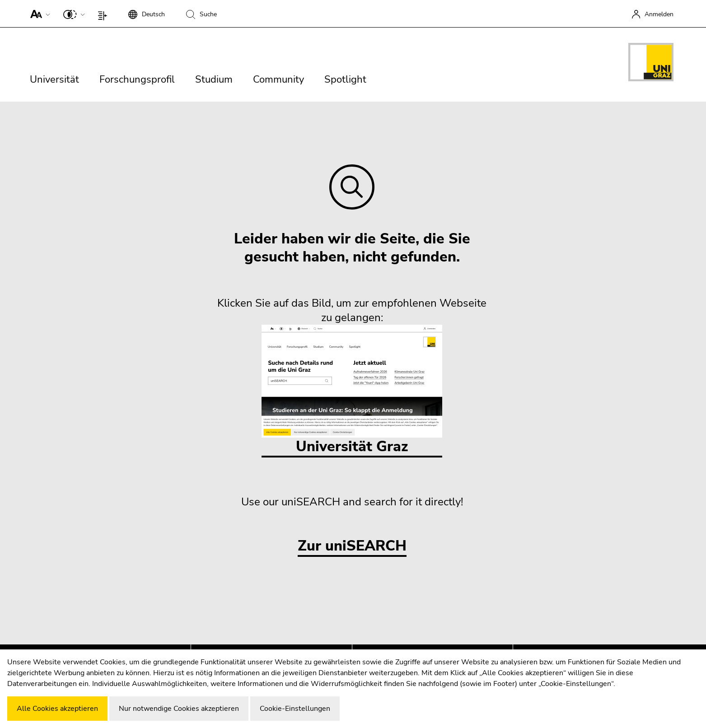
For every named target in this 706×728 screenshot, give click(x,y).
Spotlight (345, 79)
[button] (38, 14)
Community (278, 79)
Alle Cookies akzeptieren (57, 709)
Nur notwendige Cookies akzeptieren (179, 709)
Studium (214, 79)
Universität (54, 79)
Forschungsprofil (137, 79)
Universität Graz (352, 390)
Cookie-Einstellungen (295, 709)
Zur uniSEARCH (352, 546)
